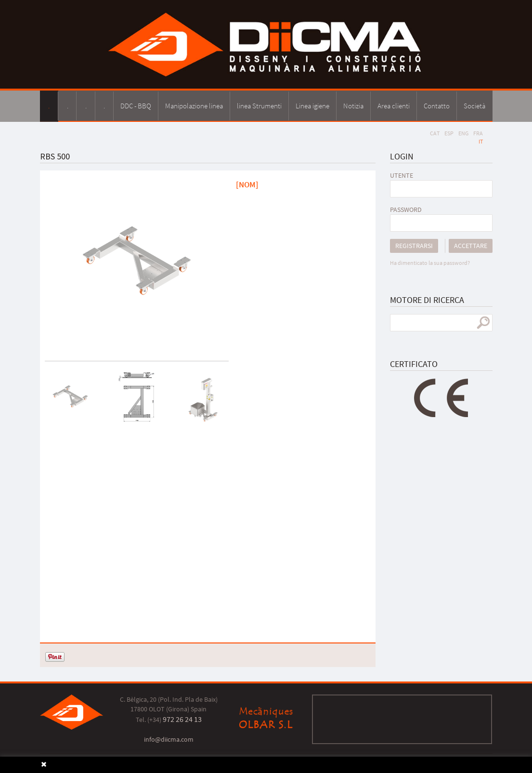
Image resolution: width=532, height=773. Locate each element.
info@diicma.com (169, 739)
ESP (449, 133)
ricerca (483, 323)
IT (481, 141)
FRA (478, 133)
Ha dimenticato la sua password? (430, 263)
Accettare (471, 246)
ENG (463, 133)
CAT (435, 133)
